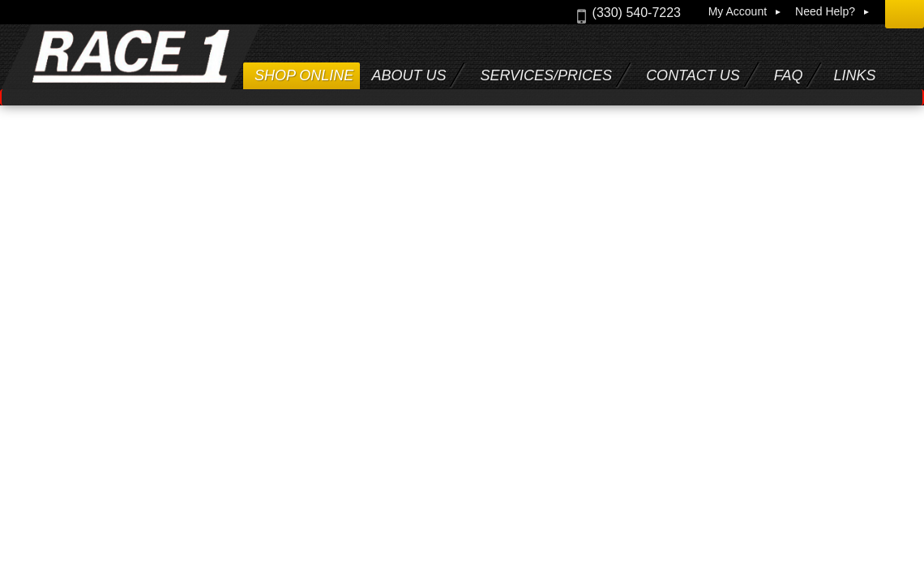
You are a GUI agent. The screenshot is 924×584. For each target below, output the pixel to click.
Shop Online (304, 75)
